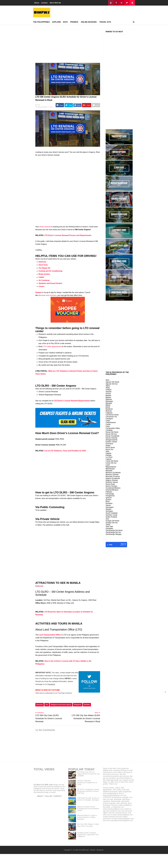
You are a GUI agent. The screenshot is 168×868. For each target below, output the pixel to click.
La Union (109, 457)
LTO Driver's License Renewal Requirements (72, 401)
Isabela (108, 453)
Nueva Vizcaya (111, 486)
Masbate (109, 471)
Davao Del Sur (111, 434)
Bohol (108, 407)
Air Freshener (44, 280)
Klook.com (39, 586)
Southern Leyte (111, 515)
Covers (41, 286)
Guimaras (109, 444)
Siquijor (108, 509)
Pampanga (110, 494)
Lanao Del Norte (112, 461)
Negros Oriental (112, 480)
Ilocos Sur (109, 449)
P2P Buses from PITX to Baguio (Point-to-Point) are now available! (88, 788)
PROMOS (74, 22)
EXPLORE (57, 22)
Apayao (109, 392)
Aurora (108, 394)
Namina (93, 864)
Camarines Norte (112, 415)
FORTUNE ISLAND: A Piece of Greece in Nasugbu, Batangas (88, 813)
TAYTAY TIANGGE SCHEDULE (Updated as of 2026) (87, 797)
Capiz (108, 421)
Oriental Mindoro (112, 490)
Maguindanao (111, 467)
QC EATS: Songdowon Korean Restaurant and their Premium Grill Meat (88, 805)
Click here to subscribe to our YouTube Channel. (54, 693)
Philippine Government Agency (61, 719)
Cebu (108, 426)
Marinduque (110, 469)
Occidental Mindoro (113, 488)
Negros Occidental (113, 478)
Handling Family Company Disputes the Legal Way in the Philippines (88, 849)
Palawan (109, 492)
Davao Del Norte (112, 432)
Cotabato (109, 430)
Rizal (108, 501)
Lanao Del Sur (111, 463)
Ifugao (108, 446)
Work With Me (55, 3)
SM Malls (87, 719)
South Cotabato (112, 513)
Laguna (108, 459)
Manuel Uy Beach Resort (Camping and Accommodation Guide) (88, 823)
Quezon (109, 498)
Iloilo (107, 451)
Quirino (108, 500)
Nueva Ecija (110, 484)
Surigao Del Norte (112, 521)
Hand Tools (43, 265)
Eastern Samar (111, 442)
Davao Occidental (112, 436)
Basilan (108, 395)
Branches (40, 719)
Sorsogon (109, 511)
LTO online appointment (52, 347)
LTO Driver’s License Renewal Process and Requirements (68, 235)
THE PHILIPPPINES (41, 22)
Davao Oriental (111, 438)
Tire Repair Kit (44, 268)
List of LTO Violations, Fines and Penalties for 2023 (65, 451)
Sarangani (110, 507)
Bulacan (109, 411)
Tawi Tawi (109, 527)
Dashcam (42, 262)
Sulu (107, 519)
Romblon (109, 503)
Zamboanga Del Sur (113, 532)
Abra (107, 380)
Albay (108, 388)
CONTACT (58, 810)
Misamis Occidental (113, 473)
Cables (41, 277)
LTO (47, 719)
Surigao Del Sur (112, 523)
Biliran (108, 405)
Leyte (108, 465)
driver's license (45, 227)
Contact (44, 3)
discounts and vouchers (47, 295)
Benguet (109, 403)
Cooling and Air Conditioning (50, 271)
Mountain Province (113, 476)
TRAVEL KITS (105, 22)
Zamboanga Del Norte (114, 530)
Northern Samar (112, 482)
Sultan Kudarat (111, 517)
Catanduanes (111, 422)
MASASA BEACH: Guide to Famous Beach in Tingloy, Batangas (87, 831)
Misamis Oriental (112, 474)
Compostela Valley (113, 428)
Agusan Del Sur (112, 384)
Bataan (108, 397)
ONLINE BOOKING (89, 22)
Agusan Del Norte (112, 382)
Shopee (38, 292)
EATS (65, 22)
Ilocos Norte (110, 447)
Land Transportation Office (50, 635)
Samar (108, 505)
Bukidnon (109, 409)
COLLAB (48, 810)
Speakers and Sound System (50, 283)
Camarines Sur (111, 417)
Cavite (108, 424)
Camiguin (109, 419)
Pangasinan (110, 496)
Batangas (109, 401)
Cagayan (109, 413)
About (37, 3)
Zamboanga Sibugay (114, 534)
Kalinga (108, 455)
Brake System (44, 274)
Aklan (108, 386)
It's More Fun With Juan (43, 799)
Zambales (109, 528)
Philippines (78, 719)
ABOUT (40, 810)
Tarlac (108, 525)
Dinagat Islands (112, 440)
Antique (109, 390)
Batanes (109, 399)
